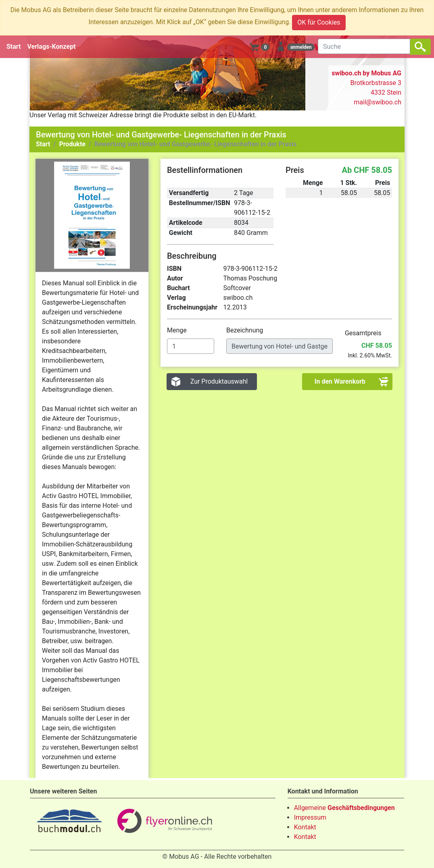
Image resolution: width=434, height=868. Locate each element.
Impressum (310, 817)
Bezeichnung (245, 330)
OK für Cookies (319, 22)
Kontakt (305, 827)
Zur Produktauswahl (219, 381)
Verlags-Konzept (52, 47)
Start (14, 47)
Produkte (72, 144)
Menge (178, 330)
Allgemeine (344, 808)
